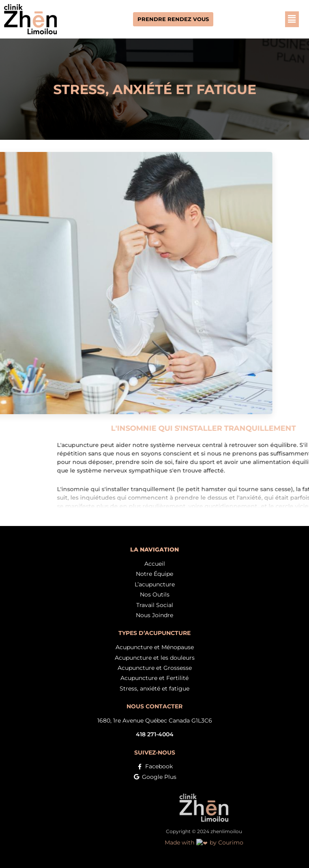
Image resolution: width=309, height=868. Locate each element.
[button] (280, 19)
